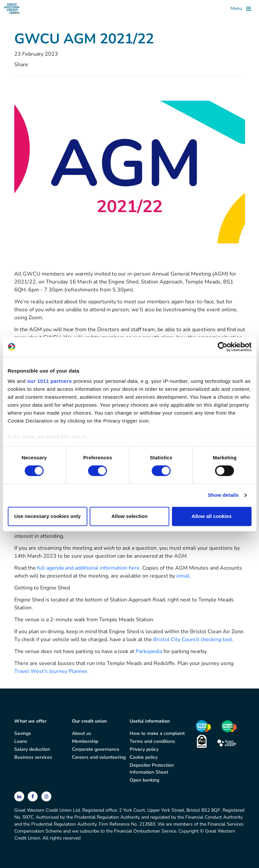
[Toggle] (241, 9)
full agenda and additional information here (88, 568)
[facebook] (33, 796)
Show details (223, 495)
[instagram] (46, 796)
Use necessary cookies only (47, 516)
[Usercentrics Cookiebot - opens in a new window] (222, 347)
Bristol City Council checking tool (193, 639)
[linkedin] (20, 796)
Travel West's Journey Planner (51, 671)
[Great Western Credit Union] (12, 9)
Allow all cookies (212, 516)
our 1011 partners (49, 381)
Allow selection (129, 516)
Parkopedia (149, 651)
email (183, 576)
